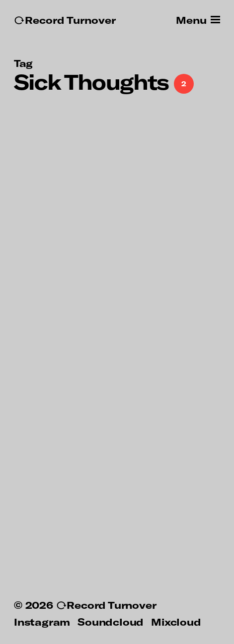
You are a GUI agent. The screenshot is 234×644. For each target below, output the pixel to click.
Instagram (42, 622)
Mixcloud (176, 622)
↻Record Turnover (65, 20)
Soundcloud (111, 622)
